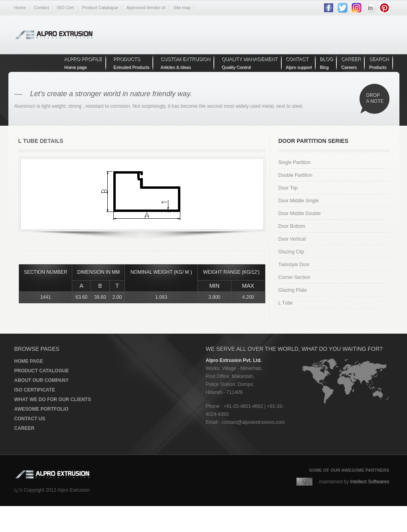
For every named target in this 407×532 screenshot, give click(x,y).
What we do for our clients (53, 399)
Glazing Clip (291, 252)
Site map (182, 8)
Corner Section (294, 277)
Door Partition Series (314, 141)
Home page (29, 361)
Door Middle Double (300, 214)
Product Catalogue (100, 8)
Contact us (30, 419)
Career (25, 428)
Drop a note (375, 98)
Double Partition (295, 175)
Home (20, 8)
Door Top (288, 188)
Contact (41, 8)
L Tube (286, 303)
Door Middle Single (299, 201)
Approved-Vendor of (146, 8)
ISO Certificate (35, 390)
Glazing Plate (293, 290)
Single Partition (295, 162)
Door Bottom (292, 226)
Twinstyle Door (294, 265)
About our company (41, 380)
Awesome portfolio (41, 409)
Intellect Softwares (369, 482)
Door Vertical (292, 239)
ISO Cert (66, 8)
